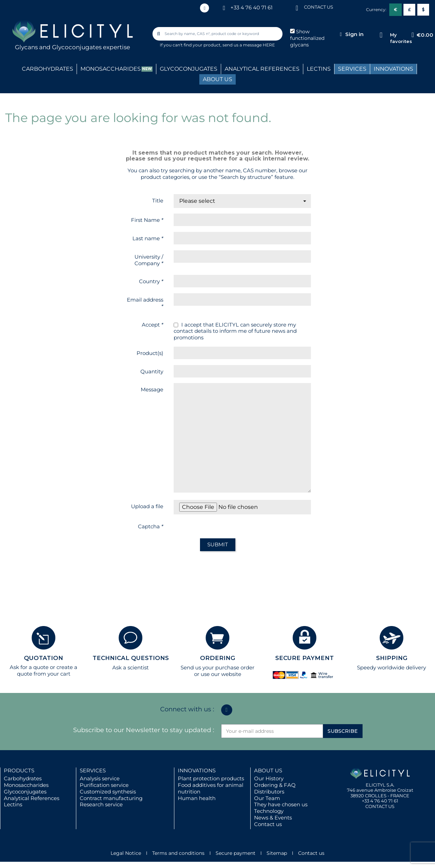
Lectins (13, 804)
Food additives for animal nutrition (211, 788)
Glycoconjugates (25, 792)
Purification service (104, 785)
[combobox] (218, 34)
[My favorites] (381, 35)
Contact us (268, 824)
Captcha (151, 526)
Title (158, 201)
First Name (147, 220)
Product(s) (150, 353)
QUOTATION (43, 658)
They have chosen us (281, 804)
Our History (269, 778)
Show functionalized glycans (307, 38)
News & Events (273, 818)
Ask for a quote (29, 667)
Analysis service (100, 778)
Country (151, 281)
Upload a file (147, 506)
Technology (269, 811)
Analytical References (32, 798)
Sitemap (277, 853)
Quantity (152, 371)
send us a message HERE (249, 45)
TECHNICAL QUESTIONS (131, 658)
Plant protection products (211, 778)
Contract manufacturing (111, 798)
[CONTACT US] (297, 7)
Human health (197, 798)
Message (152, 389)
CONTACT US (319, 7)
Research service (101, 804)
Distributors (269, 792)
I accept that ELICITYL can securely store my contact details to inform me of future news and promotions (235, 331)
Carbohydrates (23, 778)
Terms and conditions (178, 853)
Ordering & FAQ (275, 785)
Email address (145, 303)
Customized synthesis (108, 792)
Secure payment (236, 853)
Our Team (267, 798)
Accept (153, 325)
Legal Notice (126, 853)
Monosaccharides (26, 785)
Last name (148, 238)
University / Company (149, 260)
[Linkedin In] (205, 8)
